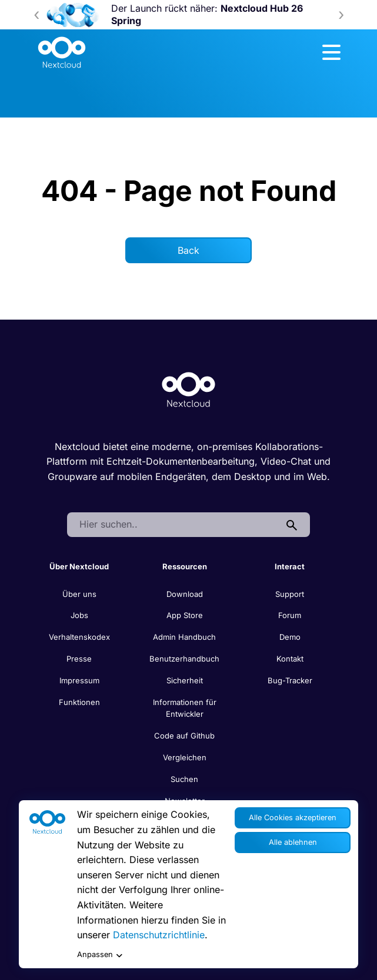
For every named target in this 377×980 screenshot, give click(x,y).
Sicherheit (185, 680)
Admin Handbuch (184, 637)
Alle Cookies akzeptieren (293, 818)
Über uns (79, 594)
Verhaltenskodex (79, 637)
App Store (185, 615)
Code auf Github (184, 736)
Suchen (184, 779)
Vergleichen (185, 757)
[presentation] (36, 15)
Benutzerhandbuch (184, 659)
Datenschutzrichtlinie (159, 935)
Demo (290, 637)
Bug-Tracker (290, 680)
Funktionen (79, 702)
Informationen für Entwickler (185, 708)
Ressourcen (185, 566)
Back (188, 250)
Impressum (79, 680)
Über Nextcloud (79, 566)
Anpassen (100, 955)
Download (185, 594)
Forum (290, 615)
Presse (79, 659)
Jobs (79, 615)
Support (290, 594)
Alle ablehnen (293, 842)
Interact (290, 566)
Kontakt (290, 659)
